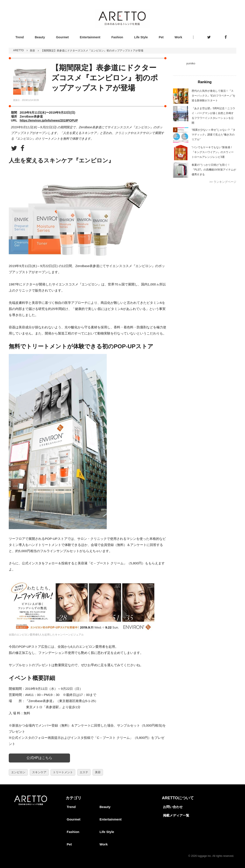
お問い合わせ (173, 807)
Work (178, 37)
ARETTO (18, 50)
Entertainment (90, 37)
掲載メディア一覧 (176, 815)
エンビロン (18, 772)
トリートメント (63, 772)
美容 (32, 51)
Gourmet (62, 37)
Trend (19, 37)
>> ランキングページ (223, 182)
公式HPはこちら (39, 758)
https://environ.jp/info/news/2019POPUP (49, 120)
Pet (161, 37)
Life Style (141, 37)
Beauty (40, 37)
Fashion (117, 37)
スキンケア (39, 772)
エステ (84, 772)
